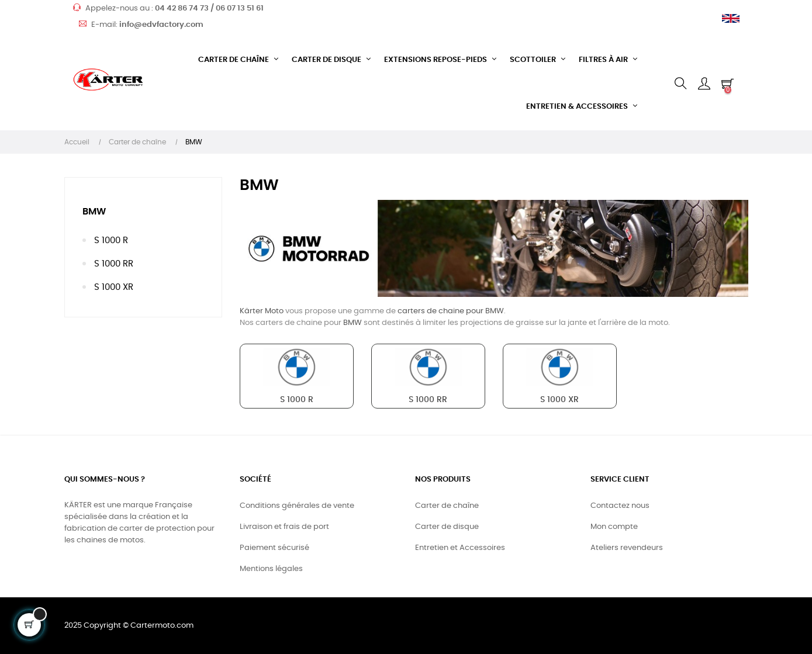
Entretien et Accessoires (460, 548)
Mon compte (614, 527)
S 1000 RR (114, 264)
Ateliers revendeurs (627, 548)
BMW (94, 212)
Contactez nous (620, 506)
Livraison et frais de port (284, 527)
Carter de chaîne (447, 506)
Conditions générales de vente (297, 506)
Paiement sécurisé (274, 548)
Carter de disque (447, 527)
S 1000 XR (114, 287)
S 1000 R (111, 241)
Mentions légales (271, 569)
